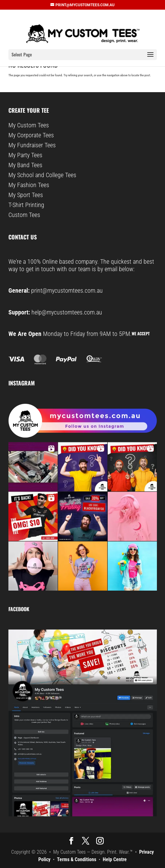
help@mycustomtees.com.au (67, 312)
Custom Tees (24, 215)
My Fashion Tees (29, 185)
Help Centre (115, 859)
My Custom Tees (29, 125)
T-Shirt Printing (26, 205)
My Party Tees (25, 155)
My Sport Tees (26, 195)
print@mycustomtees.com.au (67, 290)
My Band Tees (25, 165)
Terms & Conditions (77, 859)
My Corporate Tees (31, 135)
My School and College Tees (42, 175)
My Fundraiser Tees (32, 145)
